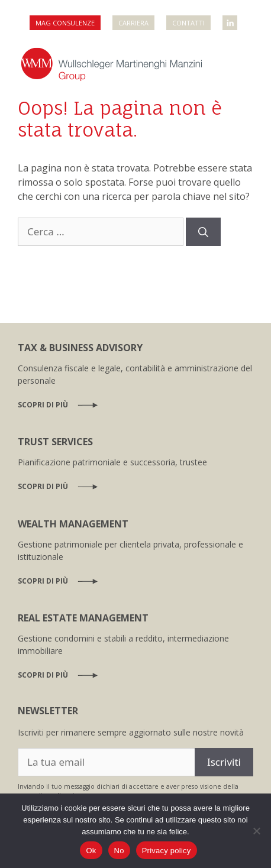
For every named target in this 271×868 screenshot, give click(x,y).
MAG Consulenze (65, 23)
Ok (91, 851)
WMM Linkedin (231, 19)
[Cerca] (203, 232)
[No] (256, 831)
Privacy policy (167, 851)
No (119, 851)
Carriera (133, 23)
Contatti (188, 23)
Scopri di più (43, 405)
